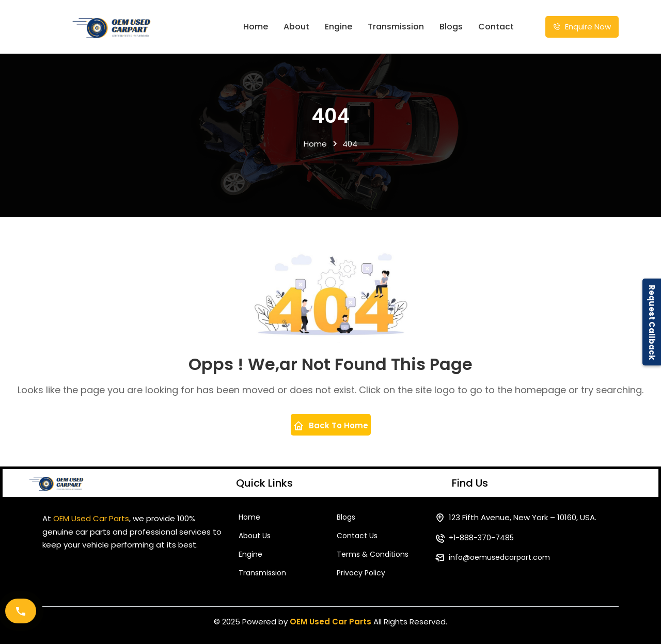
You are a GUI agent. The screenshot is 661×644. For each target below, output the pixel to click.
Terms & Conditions (373, 554)
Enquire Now (582, 27)
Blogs (451, 27)
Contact (496, 27)
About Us (255, 536)
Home (256, 27)
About (296, 27)
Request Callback (652, 322)
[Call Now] (21, 611)
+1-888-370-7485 (481, 538)
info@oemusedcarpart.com (499, 557)
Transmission (396, 27)
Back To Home (331, 425)
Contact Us (357, 536)
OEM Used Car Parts (330, 622)
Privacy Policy (361, 573)
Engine (339, 27)
